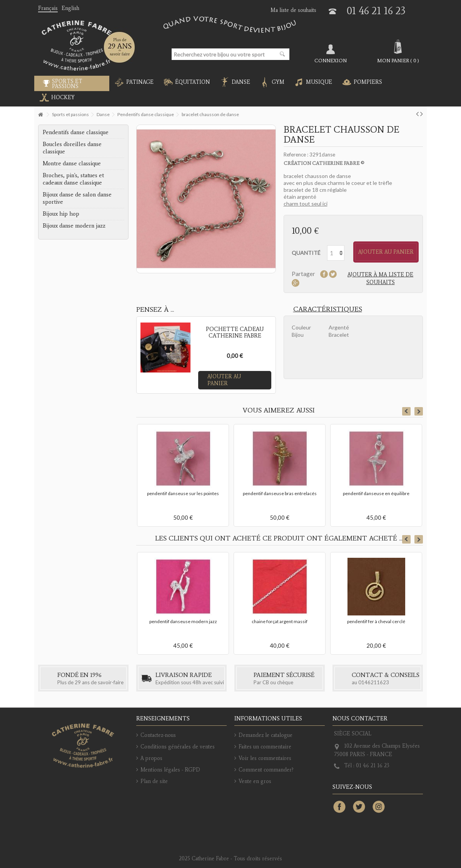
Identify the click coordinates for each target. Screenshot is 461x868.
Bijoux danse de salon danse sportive (77, 198)
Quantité (306, 253)
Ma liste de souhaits (293, 10)
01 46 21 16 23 (376, 11)
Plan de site (154, 781)
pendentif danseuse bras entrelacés (280, 493)
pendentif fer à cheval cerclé (376, 621)
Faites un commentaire (265, 747)
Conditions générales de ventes (178, 747)
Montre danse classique (72, 163)
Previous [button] (406, 411)
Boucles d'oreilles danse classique (72, 148)
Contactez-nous (158, 735)
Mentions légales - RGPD (170, 770)
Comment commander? (266, 770)
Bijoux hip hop (61, 214)
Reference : (296, 155)
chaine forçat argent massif (280, 621)
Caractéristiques (328, 309)
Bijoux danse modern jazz (74, 226)
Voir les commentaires (265, 758)
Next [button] (419, 411)
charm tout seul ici (306, 204)
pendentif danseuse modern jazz (183, 621)
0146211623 (374, 682)
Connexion (331, 60)
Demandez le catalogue (266, 735)
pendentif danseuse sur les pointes (183, 493)
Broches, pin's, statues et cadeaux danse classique (73, 179)
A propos (151, 758)
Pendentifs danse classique (76, 132)
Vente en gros (255, 781)
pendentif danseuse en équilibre (376, 493)
